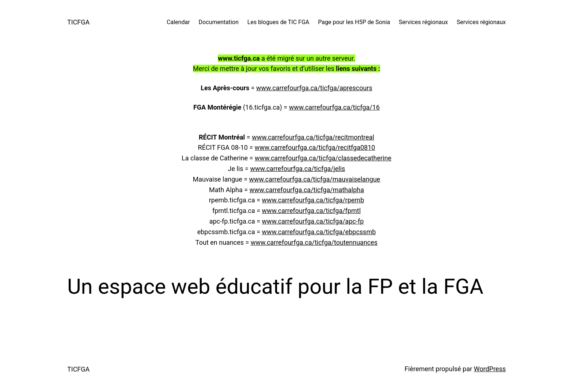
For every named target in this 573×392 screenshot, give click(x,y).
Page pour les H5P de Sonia (354, 22)
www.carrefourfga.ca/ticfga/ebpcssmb (319, 232)
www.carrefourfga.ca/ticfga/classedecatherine (323, 158)
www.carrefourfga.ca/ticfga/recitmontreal (313, 137)
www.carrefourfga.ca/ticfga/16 (334, 107)
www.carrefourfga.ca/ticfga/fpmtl (312, 211)
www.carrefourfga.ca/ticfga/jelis (297, 169)
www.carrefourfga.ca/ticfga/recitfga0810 (315, 147)
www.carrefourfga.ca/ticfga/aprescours (314, 88)
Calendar (178, 22)
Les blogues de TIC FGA (278, 22)
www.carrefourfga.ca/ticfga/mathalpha (307, 190)
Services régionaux (423, 22)
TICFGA (78, 22)
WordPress (490, 369)
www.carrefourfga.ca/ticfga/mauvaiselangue (315, 179)
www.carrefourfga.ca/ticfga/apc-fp (313, 221)
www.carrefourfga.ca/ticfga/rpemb (313, 200)
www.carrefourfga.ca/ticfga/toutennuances (314, 242)
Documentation (219, 22)
